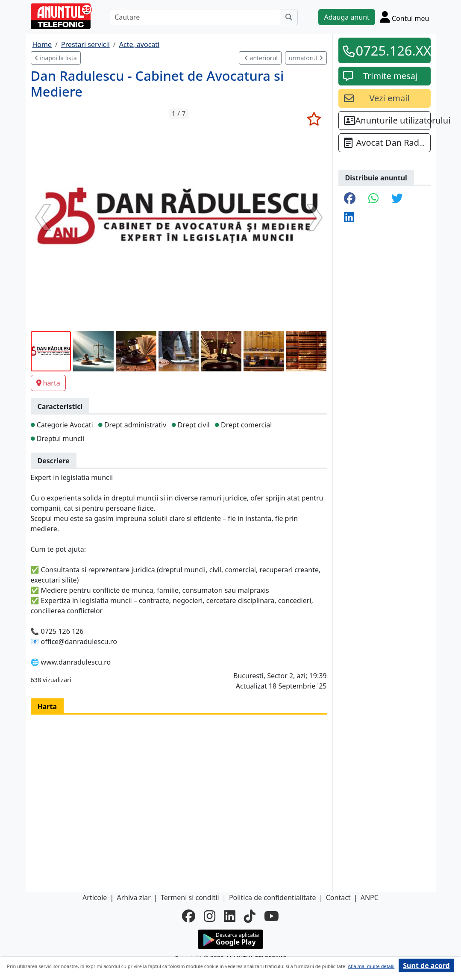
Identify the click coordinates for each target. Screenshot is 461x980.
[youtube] (272, 916)
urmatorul (306, 58)
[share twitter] (397, 199)
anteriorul (261, 58)
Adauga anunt (346, 17)
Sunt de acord (426, 965)
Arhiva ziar (134, 898)
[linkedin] (230, 916)
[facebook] (189, 916)
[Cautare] (195, 17)
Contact (338, 898)
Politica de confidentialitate (273, 898)
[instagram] (210, 916)
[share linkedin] (349, 218)
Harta (47, 706)
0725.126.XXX (391, 50)
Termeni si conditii (190, 898)
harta (48, 383)
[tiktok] (250, 916)
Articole (95, 898)
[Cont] (405, 17)
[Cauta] (289, 17)
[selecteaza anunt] (314, 119)
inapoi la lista (56, 58)
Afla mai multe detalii (371, 966)
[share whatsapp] (373, 199)
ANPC (370, 898)
